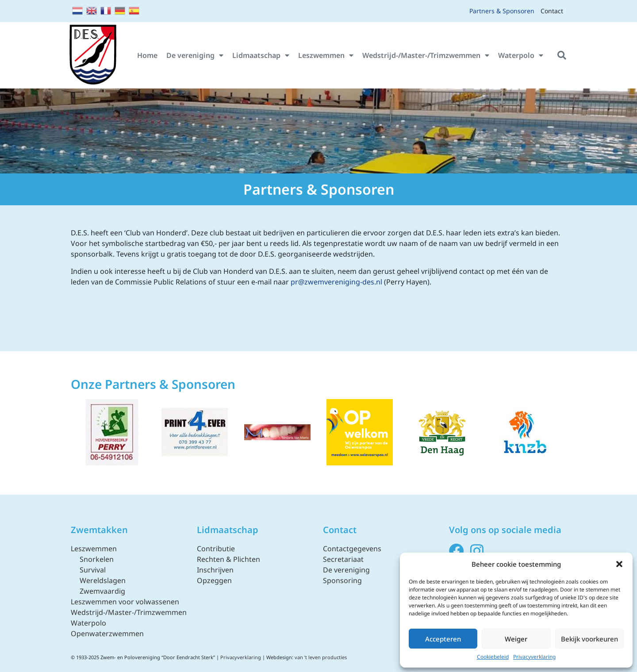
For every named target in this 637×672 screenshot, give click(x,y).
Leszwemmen (326, 55)
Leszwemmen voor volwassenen (125, 602)
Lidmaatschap (261, 55)
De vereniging (195, 55)
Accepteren (443, 639)
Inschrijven (215, 570)
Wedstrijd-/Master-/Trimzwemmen (426, 55)
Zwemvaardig (102, 591)
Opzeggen (214, 580)
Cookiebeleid (493, 657)
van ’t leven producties (321, 657)
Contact (552, 11)
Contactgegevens (352, 549)
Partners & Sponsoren (502, 11)
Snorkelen (97, 559)
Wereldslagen (103, 580)
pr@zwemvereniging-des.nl (336, 282)
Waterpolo (521, 55)
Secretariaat (343, 559)
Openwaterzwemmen (107, 634)
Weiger (516, 639)
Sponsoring (342, 580)
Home (147, 55)
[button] (619, 564)
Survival (93, 570)
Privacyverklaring (534, 657)
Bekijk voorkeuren (589, 639)
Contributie (216, 549)
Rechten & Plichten (228, 559)
